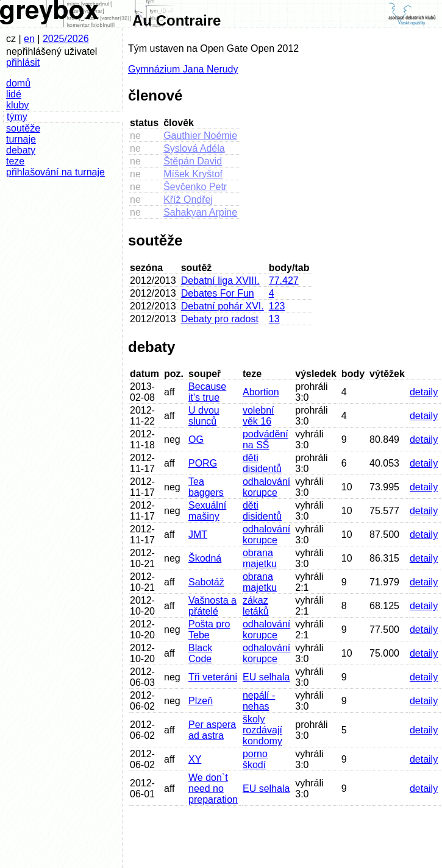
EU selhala (266, 677)
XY (195, 759)
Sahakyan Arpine (200, 212)
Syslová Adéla (194, 148)
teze (15, 161)
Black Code (200, 653)
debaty (21, 150)
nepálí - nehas (259, 701)
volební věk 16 (258, 416)
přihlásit (23, 62)
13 (274, 319)
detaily (424, 392)
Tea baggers (206, 487)
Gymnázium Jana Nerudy (183, 69)
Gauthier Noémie (200, 136)
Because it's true (207, 392)
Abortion (261, 392)
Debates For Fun (218, 293)
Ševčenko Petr (195, 187)
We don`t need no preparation (213, 789)
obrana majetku (260, 558)
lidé (14, 94)
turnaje (21, 139)
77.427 (284, 281)
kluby (17, 105)
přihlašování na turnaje (55, 172)
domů (18, 83)
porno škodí (255, 759)
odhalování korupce (266, 487)
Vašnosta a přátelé (212, 606)
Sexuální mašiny (207, 511)
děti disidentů (262, 463)
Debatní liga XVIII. (220, 281)
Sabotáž (206, 582)
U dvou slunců (204, 416)
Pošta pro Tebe (209, 630)
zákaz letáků (256, 606)
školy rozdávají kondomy (262, 730)
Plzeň (201, 701)
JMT (198, 535)
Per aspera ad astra (212, 730)
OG (196, 439)
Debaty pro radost (220, 319)
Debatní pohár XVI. (223, 306)
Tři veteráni (213, 677)
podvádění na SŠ (266, 439)
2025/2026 (66, 39)
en (29, 39)
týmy (17, 117)
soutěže (23, 128)
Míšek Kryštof (193, 174)
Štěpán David (193, 161)
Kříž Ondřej (188, 199)
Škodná (205, 558)
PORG (203, 463)
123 (277, 306)
